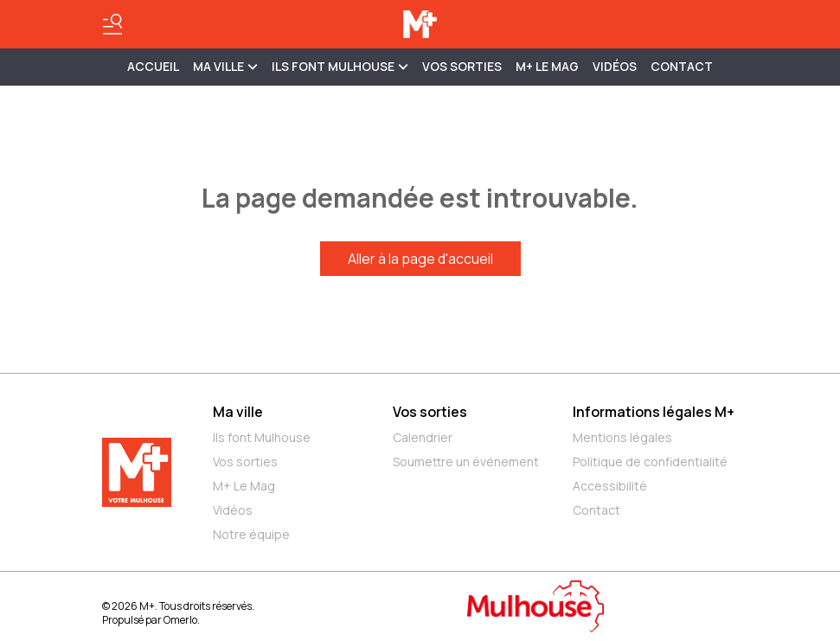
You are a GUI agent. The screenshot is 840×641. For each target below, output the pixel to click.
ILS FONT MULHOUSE (340, 66)
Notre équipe (251, 534)
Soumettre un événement (466, 462)
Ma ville (238, 412)
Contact (682, 66)
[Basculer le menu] (112, 24)
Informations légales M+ (654, 412)
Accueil (153, 66)
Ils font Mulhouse (262, 437)
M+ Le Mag (547, 66)
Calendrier (423, 437)
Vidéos (615, 66)
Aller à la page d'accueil (420, 259)
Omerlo (180, 620)
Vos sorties (462, 66)
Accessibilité (610, 486)
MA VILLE (225, 66)
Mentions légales (622, 437)
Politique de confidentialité (650, 462)
